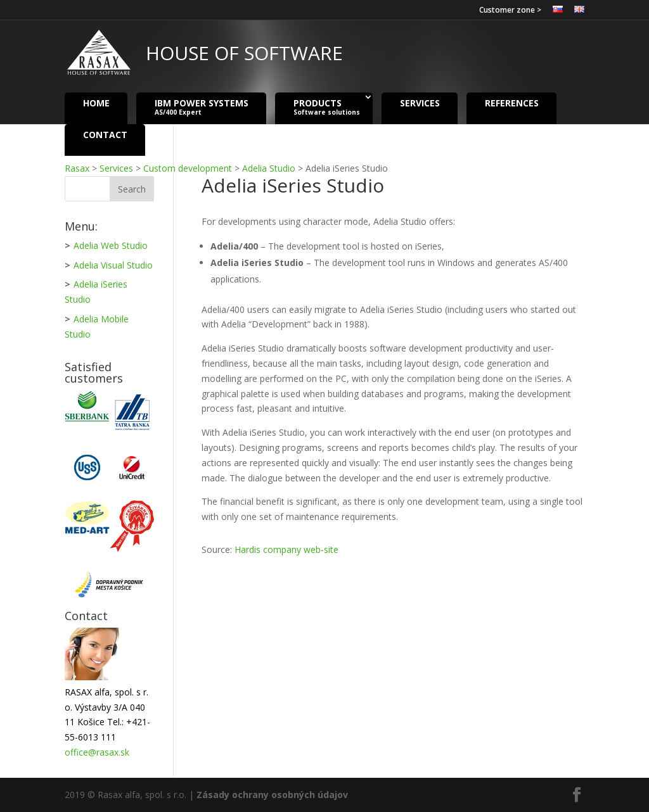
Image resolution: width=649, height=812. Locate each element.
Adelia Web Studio (111, 245)
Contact (105, 134)
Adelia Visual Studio (113, 265)
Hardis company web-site (286, 549)
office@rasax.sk (97, 752)
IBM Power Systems (202, 107)
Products (327, 107)
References (512, 102)
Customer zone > (510, 11)
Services (420, 102)
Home (96, 102)
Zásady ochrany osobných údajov (272, 795)
